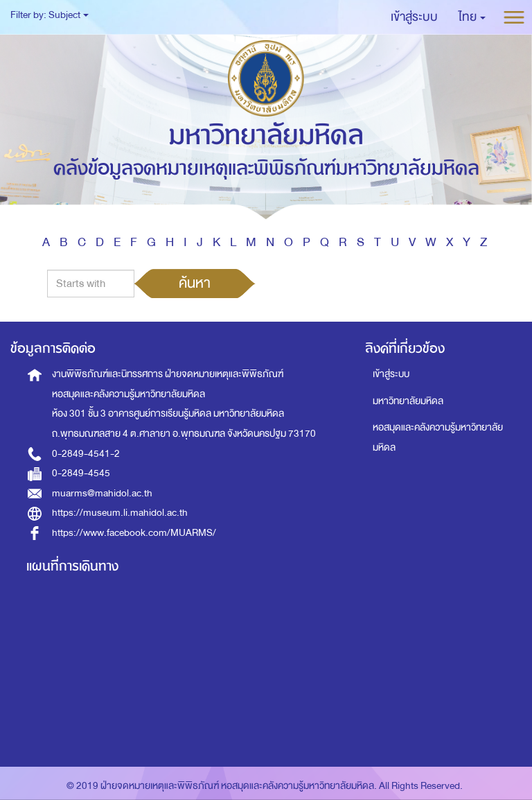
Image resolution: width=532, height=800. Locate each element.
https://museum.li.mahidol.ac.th (120, 513)
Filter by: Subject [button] (50, 15)
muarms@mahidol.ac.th (102, 493)
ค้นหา (195, 283)
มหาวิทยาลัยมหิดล (408, 401)
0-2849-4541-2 (86, 454)
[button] (472, 17)
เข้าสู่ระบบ (391, 374)
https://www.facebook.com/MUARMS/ (134, 533)
